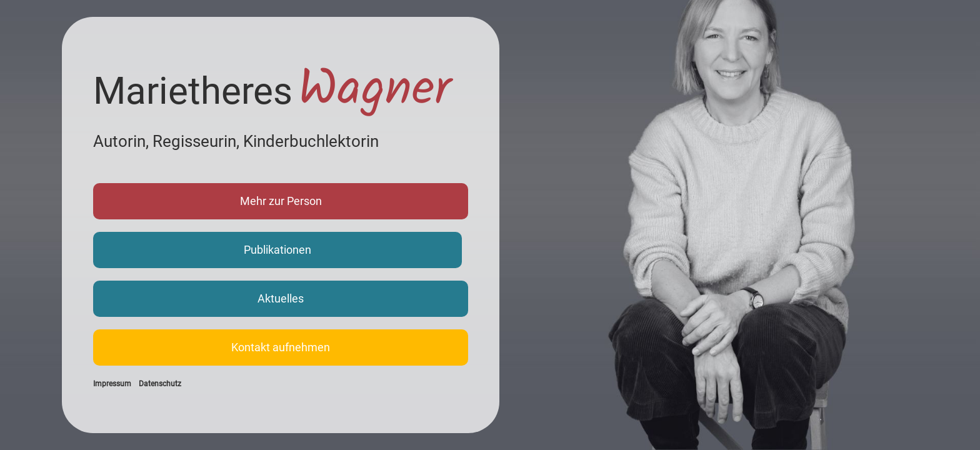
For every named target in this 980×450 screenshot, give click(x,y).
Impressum (112, 384)
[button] (281, 201)
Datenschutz (160, 384)
